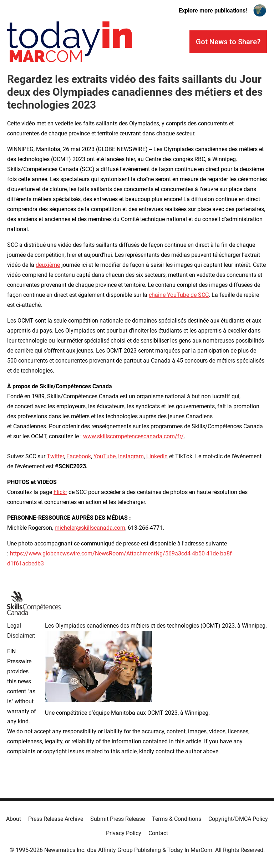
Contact (158, 833)
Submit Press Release (118, 819)
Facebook (79, 456)
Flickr (60, 492)
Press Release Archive (56, 819)
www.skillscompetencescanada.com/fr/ (133, 436)
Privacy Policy (124, 833)
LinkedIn (157, 456)
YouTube (105, 456)
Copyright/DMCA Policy (238, 819)
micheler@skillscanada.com (90, 528)
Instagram (131, 456)
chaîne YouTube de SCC (179, 295)
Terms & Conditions (177, 819)
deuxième (48, 265)
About (14, 819)
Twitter (55, 456)
